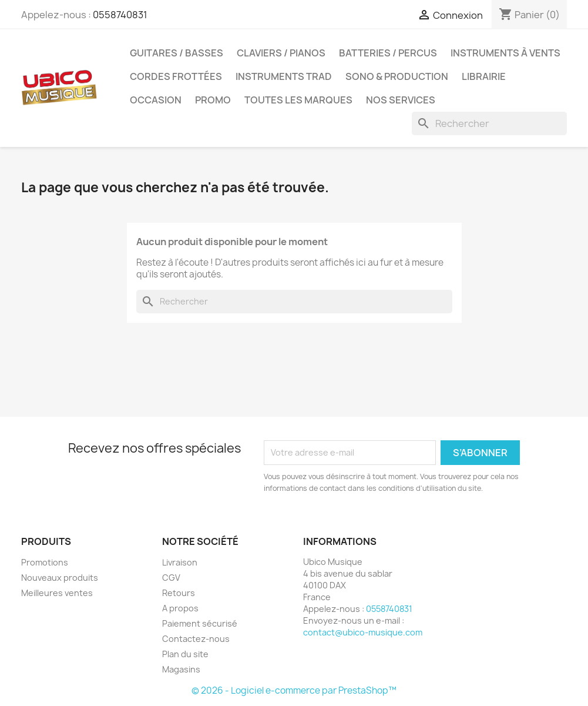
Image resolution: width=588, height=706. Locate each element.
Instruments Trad (284, 76)
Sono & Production (397, 76)
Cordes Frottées (176, 76)
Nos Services (401, 100)
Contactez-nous (196, 639)
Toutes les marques (298, 100)
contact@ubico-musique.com (363, 632)
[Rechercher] (489, 123)
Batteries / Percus (388, 53)
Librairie (484, 76)
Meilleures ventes (57, 593)
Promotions (45, 562)
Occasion (156, 100)
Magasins (181, 669)
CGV (171, 578)
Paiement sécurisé (200, 623)
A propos (180, 608)
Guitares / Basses (177, 53)
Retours (179, 593)
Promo (213, 100)
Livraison (180, 562)
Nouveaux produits (60, 578)
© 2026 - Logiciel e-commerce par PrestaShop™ (294, 690)
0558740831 (120, 15)
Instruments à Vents (505, 53)
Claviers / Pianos (281, 53)
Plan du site (185, 654)
